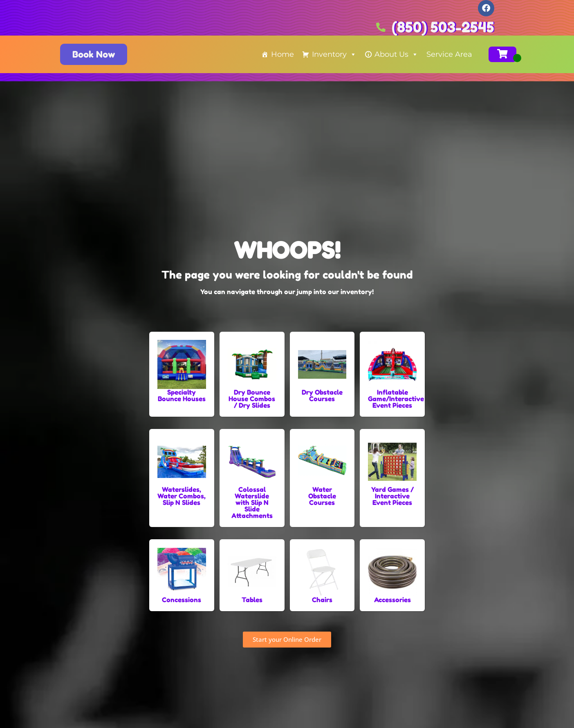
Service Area (449, 54)
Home (283, 54)
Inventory (334, 54)
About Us (396, 54)
